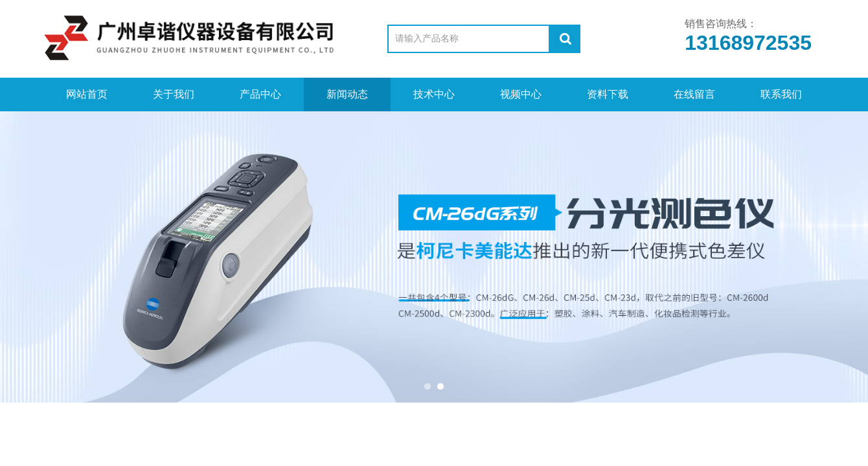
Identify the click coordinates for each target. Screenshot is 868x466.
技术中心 (434, 94)
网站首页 (87, 94)
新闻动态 (347, 94)
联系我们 (781, 94)
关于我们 (174, 94)
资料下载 (608, 94)
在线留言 (694, 94)
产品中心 (260, 94)
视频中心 (521, 94)
